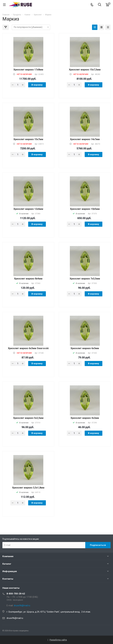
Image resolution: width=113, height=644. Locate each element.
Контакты (8, 579)
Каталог (7, 564)
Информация (10, 571)
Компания (8, 556)
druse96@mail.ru (15, 618)
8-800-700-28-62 (16, 594)
